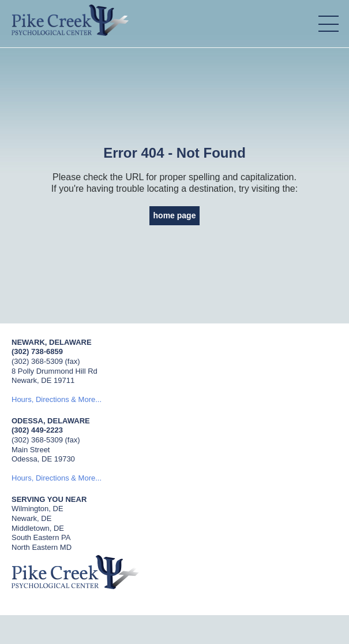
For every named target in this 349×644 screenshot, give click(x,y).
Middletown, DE (38, 528)
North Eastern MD (42, 547)
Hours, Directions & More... (57, 399)
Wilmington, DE (37, 509)
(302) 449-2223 (37, 430)
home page (175, 215)
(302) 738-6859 (37, 351)
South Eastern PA (41, 537)
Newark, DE (31, 518)
